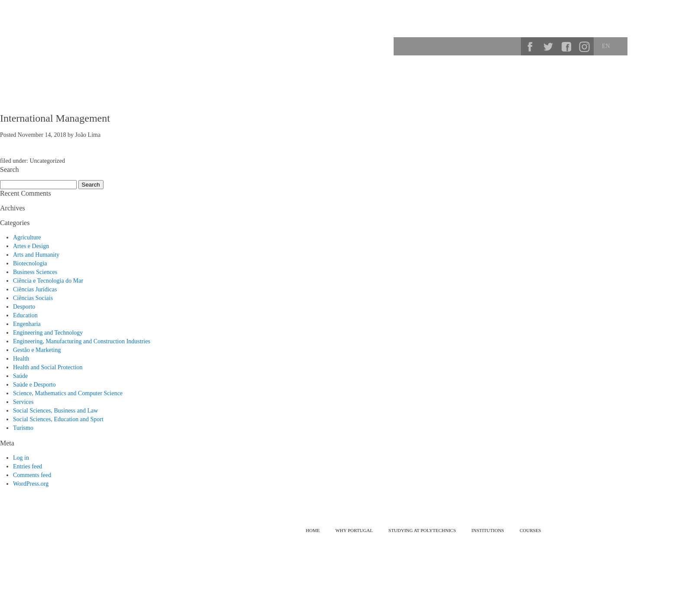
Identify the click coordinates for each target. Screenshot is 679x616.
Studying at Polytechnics (526, 76)
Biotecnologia (30, 263)
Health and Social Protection (48, 367)
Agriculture (27, 237)
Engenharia (27, 324)
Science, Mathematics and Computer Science (68, 393)
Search (511, 46)
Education (25, 315)
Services (23, 402)
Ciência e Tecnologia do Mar (48, 281)
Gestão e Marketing (37, 350)
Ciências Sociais (33, 298)
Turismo (23, 428)
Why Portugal (458, 76)
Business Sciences (35, 272)
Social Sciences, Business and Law (55, 411)
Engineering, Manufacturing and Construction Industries (82, 341)
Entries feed (27, 466)
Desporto (24, 307)
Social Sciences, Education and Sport (58, 419)
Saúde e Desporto (34, 385)
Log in (21, 458)
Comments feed (32, 475)
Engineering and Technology (48, 333)
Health (21, 359)
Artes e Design (31, 246)
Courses (585, 76)
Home (313, 530)
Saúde (20, 376)
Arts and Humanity (36, 255)
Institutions (628, 76)
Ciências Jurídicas (35, 289)
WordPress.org (31, 484)
